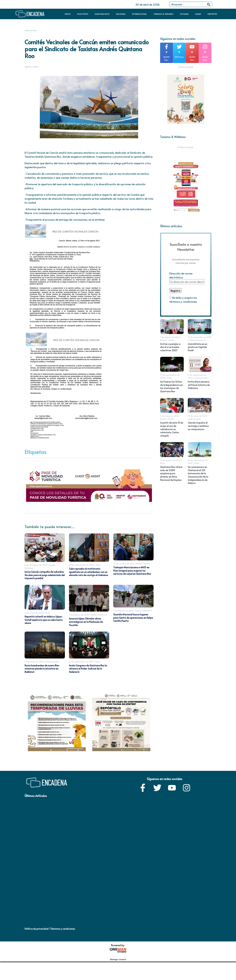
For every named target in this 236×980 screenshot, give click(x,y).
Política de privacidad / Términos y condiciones (50, 929)
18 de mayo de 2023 (34, 662)
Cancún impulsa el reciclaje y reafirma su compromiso (198, 426)
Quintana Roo (102, 14)
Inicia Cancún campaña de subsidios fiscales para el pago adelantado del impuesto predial (45, 575)
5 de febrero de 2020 (123, 611)
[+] (167, 47)
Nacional (121, 14)
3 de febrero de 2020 (79, 615)
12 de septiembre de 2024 (81, 662)
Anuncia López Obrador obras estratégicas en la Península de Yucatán (86, 622)
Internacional (139, 14)
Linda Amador (52, 662)
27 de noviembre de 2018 (200, 337)
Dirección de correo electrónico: (187, 278)
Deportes (212, 14)
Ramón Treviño (143, 563)
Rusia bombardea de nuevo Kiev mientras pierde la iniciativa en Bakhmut (42, 669)
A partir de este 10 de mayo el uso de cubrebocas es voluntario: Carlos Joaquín (172, 429)
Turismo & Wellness (163, 14)
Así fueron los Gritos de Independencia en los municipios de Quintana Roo (171, 386)
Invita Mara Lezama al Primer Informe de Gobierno (199, 385)
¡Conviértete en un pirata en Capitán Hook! (197, 347)
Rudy (98, 565)
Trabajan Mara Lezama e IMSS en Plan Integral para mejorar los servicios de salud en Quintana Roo (132, 571)
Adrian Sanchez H (99, 615)
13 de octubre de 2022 (124, 563)
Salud (198, 14)
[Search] (209, 4)
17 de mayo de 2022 (34, 613)
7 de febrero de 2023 (170, 337)
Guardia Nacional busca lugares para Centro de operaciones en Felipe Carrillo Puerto (133, 618)
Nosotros (83, 14)
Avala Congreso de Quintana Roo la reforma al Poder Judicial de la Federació (88, 669)
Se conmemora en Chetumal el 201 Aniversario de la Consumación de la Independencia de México (198, 475)
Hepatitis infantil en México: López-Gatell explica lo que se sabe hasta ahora (44, 620)
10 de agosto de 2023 (171, 460)
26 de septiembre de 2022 (81, 565)
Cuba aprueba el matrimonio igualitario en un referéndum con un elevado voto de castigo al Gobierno (88, 572)
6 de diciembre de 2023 (36, 565)
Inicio (68, 14)
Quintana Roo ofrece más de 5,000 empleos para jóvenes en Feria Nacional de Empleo (171, 473)
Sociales (184, 14)
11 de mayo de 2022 (169, 416)
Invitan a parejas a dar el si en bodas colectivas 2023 (170, 347)
